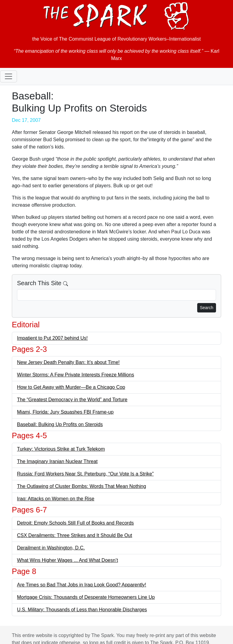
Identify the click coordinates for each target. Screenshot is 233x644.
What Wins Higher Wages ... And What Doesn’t (68, 560)
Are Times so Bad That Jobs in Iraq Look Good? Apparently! (82, 585)
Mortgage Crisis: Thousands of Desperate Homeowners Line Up (86, 597)
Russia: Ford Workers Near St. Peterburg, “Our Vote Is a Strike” (85, 474)
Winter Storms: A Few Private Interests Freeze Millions (76, 375)
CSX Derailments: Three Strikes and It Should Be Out (74, 535)
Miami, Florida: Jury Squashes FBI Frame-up (65, 412)
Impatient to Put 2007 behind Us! (52, 338)
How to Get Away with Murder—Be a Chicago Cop (71, 387)
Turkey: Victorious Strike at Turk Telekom (61, 449)
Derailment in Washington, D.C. (51, 548)
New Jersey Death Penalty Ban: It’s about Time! (68, 362)
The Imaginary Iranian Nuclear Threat (57, 461)
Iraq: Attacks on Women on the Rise (56, 499)
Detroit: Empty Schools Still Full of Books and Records (75, 523)
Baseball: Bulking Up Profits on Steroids (60, 424)
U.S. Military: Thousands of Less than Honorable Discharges (82, 610)
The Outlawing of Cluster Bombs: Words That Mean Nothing (81, 486)
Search (207, 308)
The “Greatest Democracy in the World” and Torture (72, 400)
